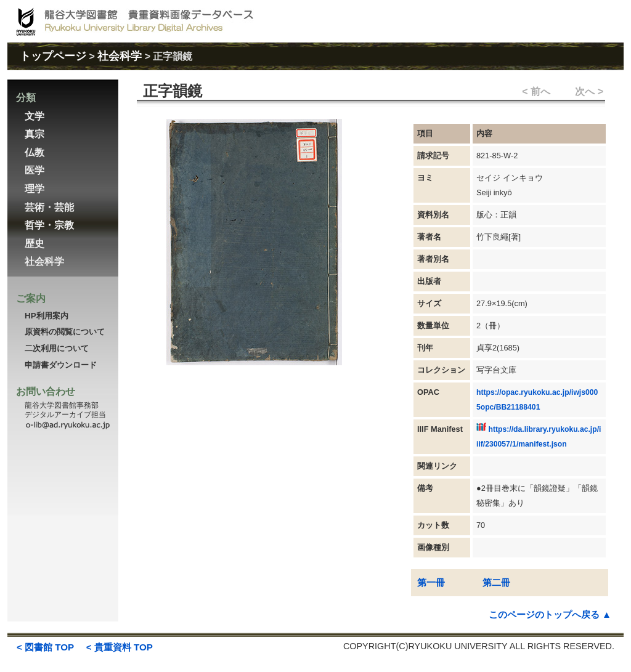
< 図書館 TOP (45, 647)
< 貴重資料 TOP (120, 647)
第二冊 (496, 582)
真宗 (35, 134)
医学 (35, 170)
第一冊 (431, 582)
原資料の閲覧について (65, 332)
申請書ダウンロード (61, 365)
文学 (35, 116)
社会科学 (120, 56)
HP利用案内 (47, 316)
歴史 (35, 244)
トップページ (53, 56)
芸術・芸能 (49, 207)
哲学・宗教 (49, 225)
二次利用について (57, 348)
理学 (35, 189)
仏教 (35, 152)
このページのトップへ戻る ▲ (550, 614)
